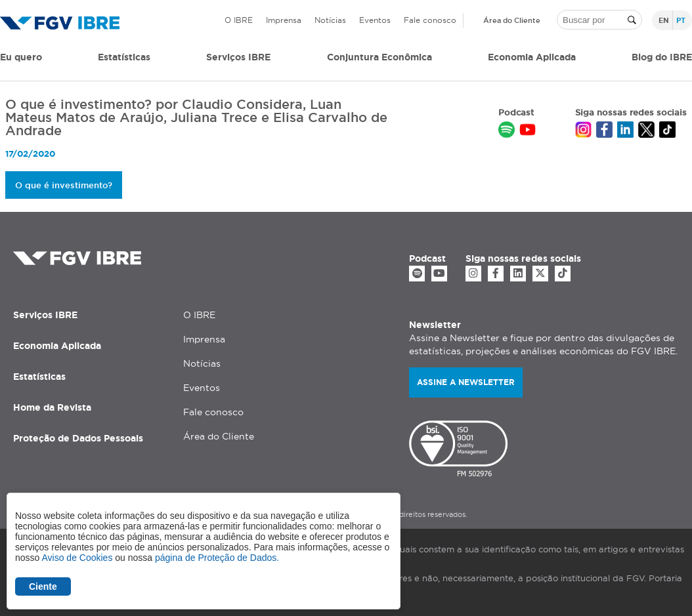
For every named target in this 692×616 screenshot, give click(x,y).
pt (681, 20)
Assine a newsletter (466, 382)
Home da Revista (52, 407)
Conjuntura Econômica (379, 57)
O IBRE (239, 20)
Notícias (330, 20)
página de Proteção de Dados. (217, 558)
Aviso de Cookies (77, 558)
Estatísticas (124, 57)
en (664, 20)
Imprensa (284, 20)
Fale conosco (430, 20)
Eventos (375, 20)
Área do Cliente (512, 20)
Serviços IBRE (45, 315)
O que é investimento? (64, 185)
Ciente (43, 586)
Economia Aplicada (57, 346)
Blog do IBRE (662, 57)
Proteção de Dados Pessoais (78, 438)
